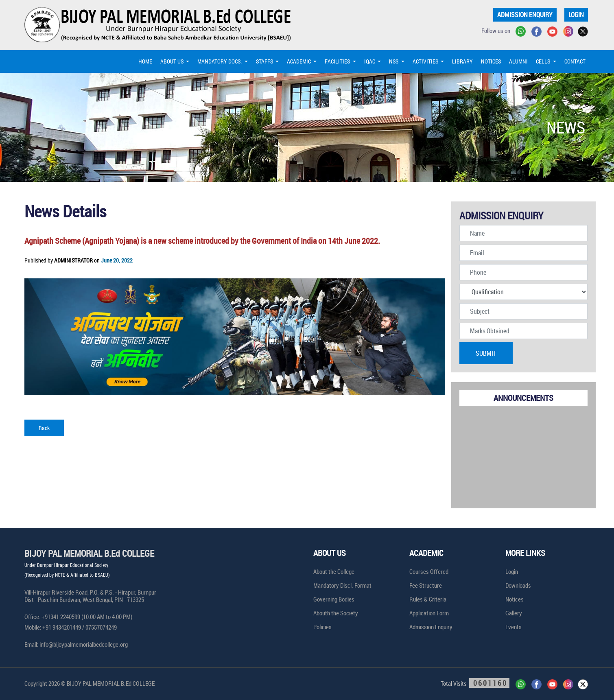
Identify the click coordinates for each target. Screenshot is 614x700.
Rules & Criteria (428, 599)
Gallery (514, 613)
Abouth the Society (336, 613)
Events (513, 627)
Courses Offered (429, 571)
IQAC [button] (370, 61)
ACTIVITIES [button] (426, 61)
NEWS (566, 127)
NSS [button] (394, 61)
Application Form (429, 613)
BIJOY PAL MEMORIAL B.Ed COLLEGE (89, 553)
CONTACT (575, 61)
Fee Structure (426, 585)
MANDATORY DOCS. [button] (220, 61)
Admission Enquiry (431, 627)
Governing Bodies (334, 599)
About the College (334, 571)
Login (512, 571)
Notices (515, 599)
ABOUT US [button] (173, 61)
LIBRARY (462, 61)
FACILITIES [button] (338, 61)
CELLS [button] (544, 61)
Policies (322, 627)
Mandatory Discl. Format (342, 585)
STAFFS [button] (265, 61)
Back (44, 428)
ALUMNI (518, 61)
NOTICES (491, 61)
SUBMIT (486, 353)
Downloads (518, 585)
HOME (145, 61)
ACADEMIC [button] (299, 61)
